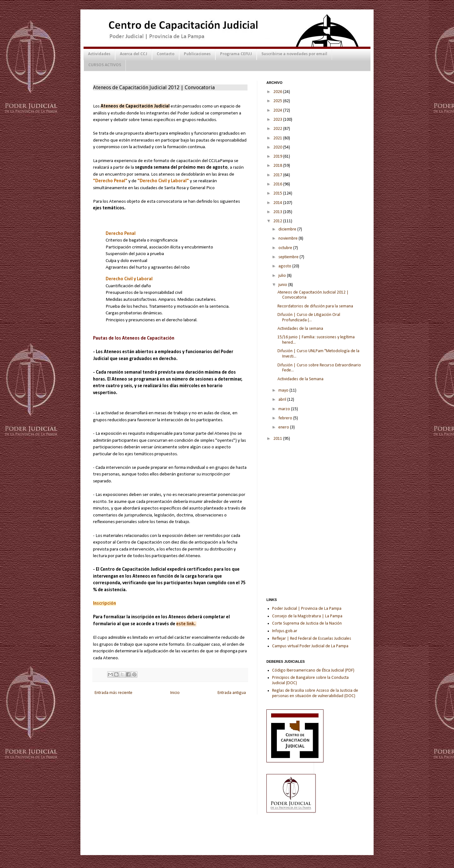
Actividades (99, 54)
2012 (278, 221)
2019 (278, 157)
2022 (278, 129)
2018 (278, 166)
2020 (278, 147)
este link (185, 624)
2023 (278, 120)
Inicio (175, 693)
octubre (286, 248)
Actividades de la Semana (300, 379)
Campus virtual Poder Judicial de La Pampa (310, 646)
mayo (284, 390)
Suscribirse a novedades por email (294, 54)
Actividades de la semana (300, 329)
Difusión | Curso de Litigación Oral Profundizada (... (309, 317)
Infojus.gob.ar (285, 631)
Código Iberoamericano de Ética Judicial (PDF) (313, 670)
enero (284, 427)
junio (283, 285)
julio (283, 276)
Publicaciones (197, 54)
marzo (285, 409)
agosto (285, 266)
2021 (278, 138)
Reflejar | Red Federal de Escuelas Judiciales (312, 639)
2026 (278, 92)
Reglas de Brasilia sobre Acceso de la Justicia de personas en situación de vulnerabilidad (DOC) (315, 693)
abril (283, 400)
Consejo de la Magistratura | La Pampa (307, 616)
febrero (286, 418)
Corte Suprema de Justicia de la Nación (307, 623)
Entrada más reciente (113, 693)
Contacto (166, 54)
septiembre (289, 257)
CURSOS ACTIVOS (105, 65)
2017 (278, 175)
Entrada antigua (232, 693)
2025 (278, 101)
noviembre (288, 239)
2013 (278, 212)
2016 (278, 184)
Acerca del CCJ (134, 54)
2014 (278, 203)
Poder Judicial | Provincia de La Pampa (307, 609)
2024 (278, 111)
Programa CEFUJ (236, 54)
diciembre (288, 229)
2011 (278, 439)
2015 (278, 193)
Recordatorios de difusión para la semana (315, 306)
